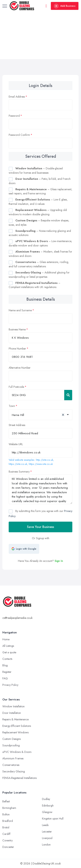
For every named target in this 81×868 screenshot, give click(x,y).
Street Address (17, 425)
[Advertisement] (40, 35)
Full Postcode (16, 387)
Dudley (46, 799)
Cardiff (6, 834)
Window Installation (13, 706)
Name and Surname (20, 310)
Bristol (6, 827)
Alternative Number (20, 368)
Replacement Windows (15, 732)
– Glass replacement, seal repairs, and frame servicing (40, 191)
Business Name (17, 329)
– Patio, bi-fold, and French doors (40, 181)
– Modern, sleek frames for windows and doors (40, 254)
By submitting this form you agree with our (40, 513)
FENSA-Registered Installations (20, 778)
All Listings (8, 646)
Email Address (17, 97)
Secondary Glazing (14, 771)
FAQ (5, 678)
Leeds (45, 825)
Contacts (7, 659)
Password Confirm (19, 135)
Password (14, 116)
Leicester (47, 832)
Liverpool (47, 838)
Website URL (16, 444)
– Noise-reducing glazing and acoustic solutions (40, 233)
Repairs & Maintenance (15, 719)
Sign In (59, 561)
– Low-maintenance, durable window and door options (40, 243)
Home (6, 639)
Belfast (6, 801)
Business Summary (19, 472)
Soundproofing (11, 745)
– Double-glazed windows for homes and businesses (36, 171)
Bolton (6, 814)
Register (7, 672)
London (46, 845)
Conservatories (11, 765)
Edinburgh (48, 806)
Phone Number (17, 349)
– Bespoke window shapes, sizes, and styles (39, 223)
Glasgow (47, 812)
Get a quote (9, 652)
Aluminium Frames (13, 758)
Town (12, 406)
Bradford (8, 821)
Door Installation (12, 713)
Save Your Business (40, 527)
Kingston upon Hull (53, 819)
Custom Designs (12, 739)
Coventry (7, 840)
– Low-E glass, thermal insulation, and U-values (38, 202)
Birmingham (9, 808)
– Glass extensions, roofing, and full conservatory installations (39, 264)
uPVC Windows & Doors (17, 752)
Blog (5, 665)
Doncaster (8, 847)
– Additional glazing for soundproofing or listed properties (39, 275)
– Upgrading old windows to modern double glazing (38, 212)
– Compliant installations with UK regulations (34, 285)
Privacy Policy (10, 685)
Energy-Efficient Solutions (17, 726)
